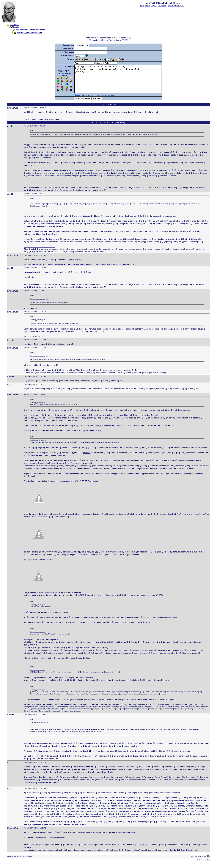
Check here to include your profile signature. (91, 101)
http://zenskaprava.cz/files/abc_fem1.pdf (43, 714)
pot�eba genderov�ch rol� (29, 32)
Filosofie (16, 27)
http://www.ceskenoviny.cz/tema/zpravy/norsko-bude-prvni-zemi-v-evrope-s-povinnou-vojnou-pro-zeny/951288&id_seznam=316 (79, 270)
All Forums (14, 25)
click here (104, 40)
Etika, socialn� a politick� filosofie (30, 30)
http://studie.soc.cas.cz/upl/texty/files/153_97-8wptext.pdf (73, 487)
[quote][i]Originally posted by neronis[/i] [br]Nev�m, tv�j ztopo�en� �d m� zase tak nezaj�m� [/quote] (118, 82)
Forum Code (57, 73)
